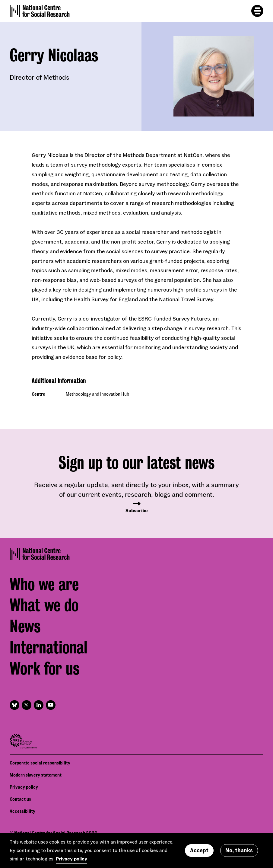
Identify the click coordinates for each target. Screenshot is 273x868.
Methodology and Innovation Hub (97, 394)
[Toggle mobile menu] (257, 11)
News (25, 626)
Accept (199, 853)
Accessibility (22, 811)
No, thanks (239, 853)
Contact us (20, 799)
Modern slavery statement (36, 775)
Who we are (44, 584)
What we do (44, 605)
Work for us (44, 669)
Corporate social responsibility (40, 763)
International (49, 647)
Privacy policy (24, 787)
